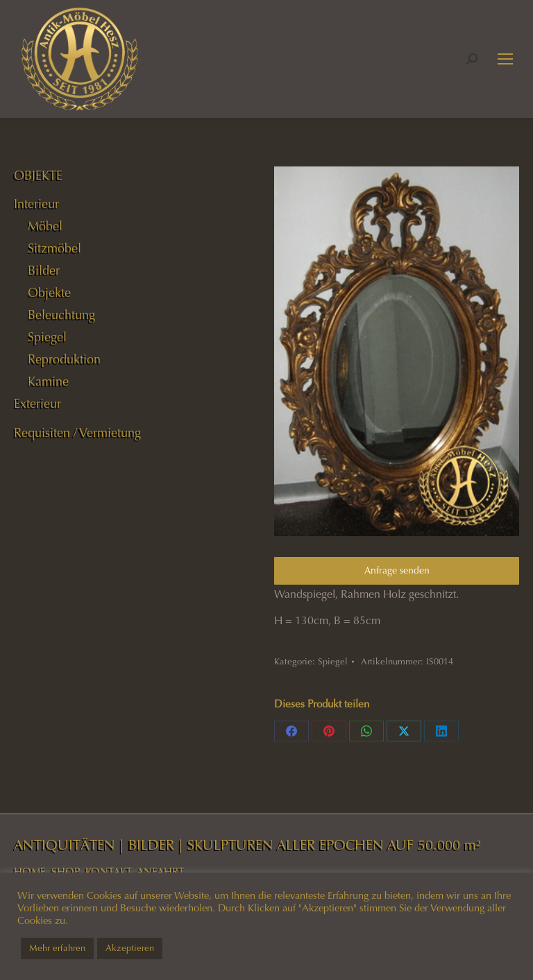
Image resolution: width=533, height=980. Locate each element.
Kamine (48, 381)
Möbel (45, 226)
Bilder (44, 270)
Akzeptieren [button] (130, 948)
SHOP (66, 872)
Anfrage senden (397, 570)
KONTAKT (109, 872)
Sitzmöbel (54, 248)
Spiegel (333, 662)
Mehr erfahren (57, 948)
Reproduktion (64, 359)
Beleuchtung (61, 315)
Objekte (49, 293)
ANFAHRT (160, 872)
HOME (30, 872)
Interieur (36, 204)
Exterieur (37, 404)
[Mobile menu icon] (505, 59)
